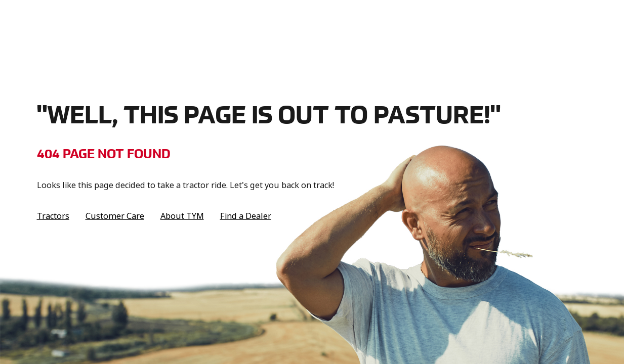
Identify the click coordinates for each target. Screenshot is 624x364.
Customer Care (115, 216)
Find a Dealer (246, 216)
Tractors (53, 216)
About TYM (182, 216)
